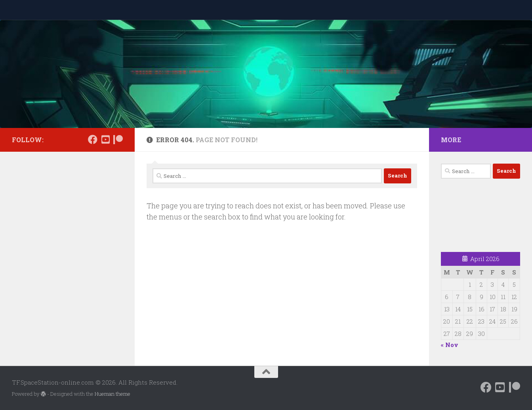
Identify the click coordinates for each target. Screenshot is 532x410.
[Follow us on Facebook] (93, 139)
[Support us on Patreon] (118, 139)
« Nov (450, 345)
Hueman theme (113, 394)
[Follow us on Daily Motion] (105, 139)
